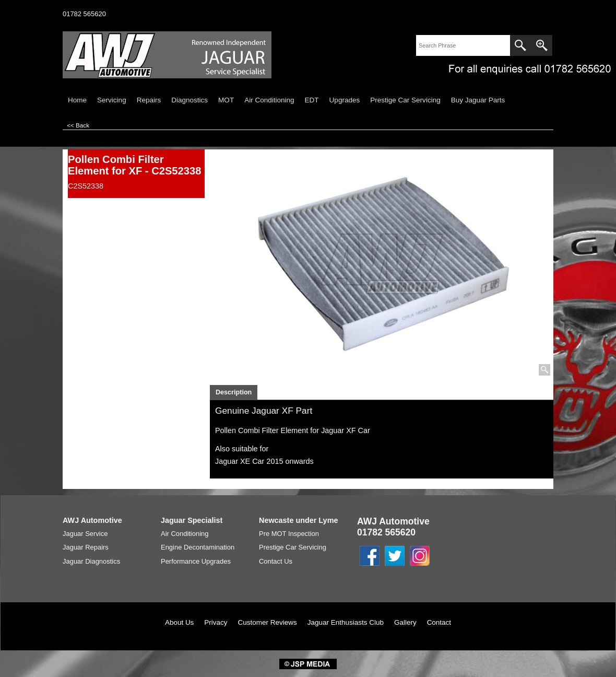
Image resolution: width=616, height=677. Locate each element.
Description (234, 392)
